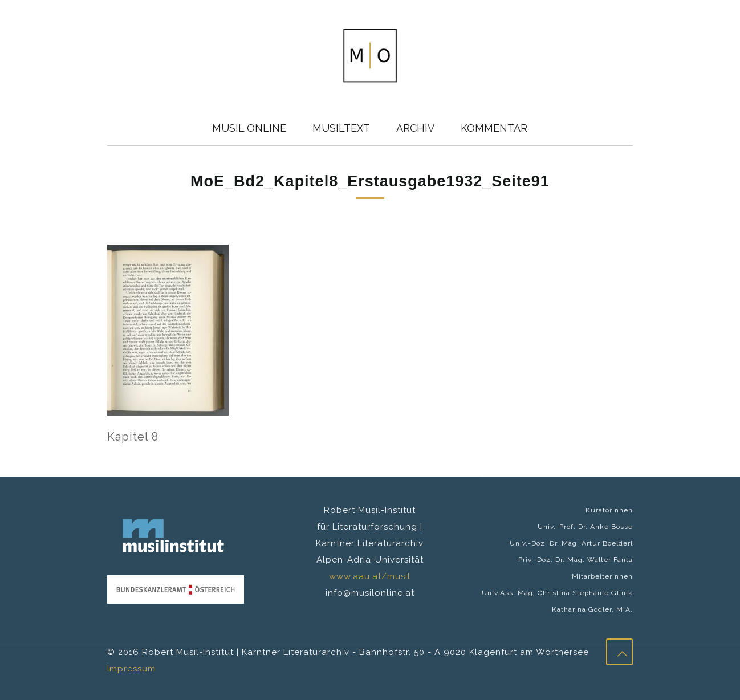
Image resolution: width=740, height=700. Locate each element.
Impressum (131, 669)
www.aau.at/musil (370, 576)
